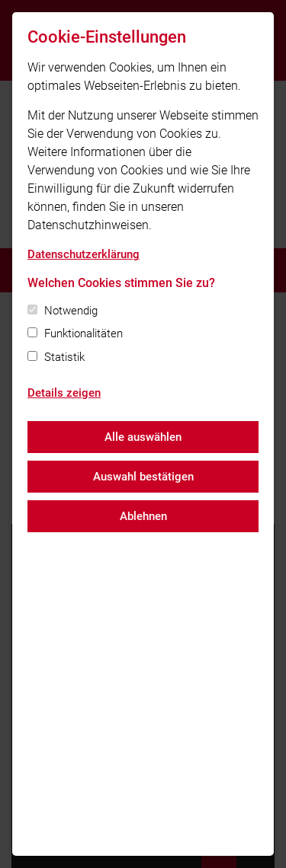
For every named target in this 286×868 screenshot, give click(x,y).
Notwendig (71, 311)
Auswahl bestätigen (143, 477)
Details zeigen (64, 393)
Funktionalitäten (84, 333)
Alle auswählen (143, 437)
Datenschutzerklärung (84, 254)
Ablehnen (143, 516)
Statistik (64, 357)
